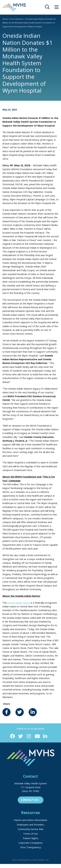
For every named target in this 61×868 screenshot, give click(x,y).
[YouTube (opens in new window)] (37, 736)
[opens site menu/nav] (57, 8)
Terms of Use (31, 834)
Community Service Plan (31, 829)
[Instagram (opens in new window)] (29, 736)
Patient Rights (31, 838)
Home (5, 19)
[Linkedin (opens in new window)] (45, 736)
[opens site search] (47, 8)
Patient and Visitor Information (30, 820)
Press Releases (17, 19)
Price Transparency (31, 847)
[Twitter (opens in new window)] (21, 736)
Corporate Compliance (30, 843)
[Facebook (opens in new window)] (12, 736)
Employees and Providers (30, 825)
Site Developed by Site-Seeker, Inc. (30, 860)
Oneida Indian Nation (18, 603)
